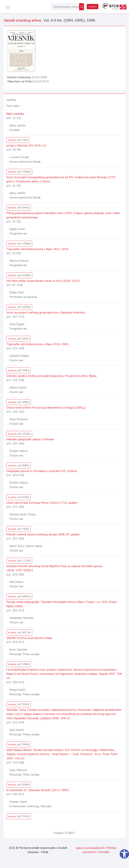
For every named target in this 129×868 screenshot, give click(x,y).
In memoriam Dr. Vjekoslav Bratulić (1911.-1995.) (38, 790)
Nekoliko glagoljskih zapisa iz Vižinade (30, 439)
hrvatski (18, 140)
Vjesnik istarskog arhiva (23, 20)
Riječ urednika (15, 114)
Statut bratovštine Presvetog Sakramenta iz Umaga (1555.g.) (46, 408)
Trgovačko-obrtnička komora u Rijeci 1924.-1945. (38, 344)
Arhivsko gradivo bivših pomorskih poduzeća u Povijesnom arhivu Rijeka (51, 376)
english (93, 7)
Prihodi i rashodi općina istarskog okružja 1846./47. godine (43, 534)
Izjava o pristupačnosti (90, 848)
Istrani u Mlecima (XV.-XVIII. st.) (26, 146)
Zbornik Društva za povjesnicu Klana (29, 638)
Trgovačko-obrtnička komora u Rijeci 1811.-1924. (38, 249)
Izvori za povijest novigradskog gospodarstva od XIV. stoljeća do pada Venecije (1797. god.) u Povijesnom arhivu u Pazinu (61, 179)
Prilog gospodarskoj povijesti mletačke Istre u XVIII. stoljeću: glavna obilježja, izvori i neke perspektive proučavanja (63, 215)
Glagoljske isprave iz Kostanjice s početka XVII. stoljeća (42, 471)
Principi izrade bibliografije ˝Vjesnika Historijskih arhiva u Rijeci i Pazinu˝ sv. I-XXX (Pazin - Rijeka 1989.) (62, 604)
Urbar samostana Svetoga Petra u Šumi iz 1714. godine (42, 503)
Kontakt (104, 852)
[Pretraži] (82, 7)
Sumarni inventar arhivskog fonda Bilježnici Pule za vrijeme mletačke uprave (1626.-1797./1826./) (54, 568)
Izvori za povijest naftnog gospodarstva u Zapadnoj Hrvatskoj (46, 313)
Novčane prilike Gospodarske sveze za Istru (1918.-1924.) (43, 281)
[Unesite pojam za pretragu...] (65, 7)
